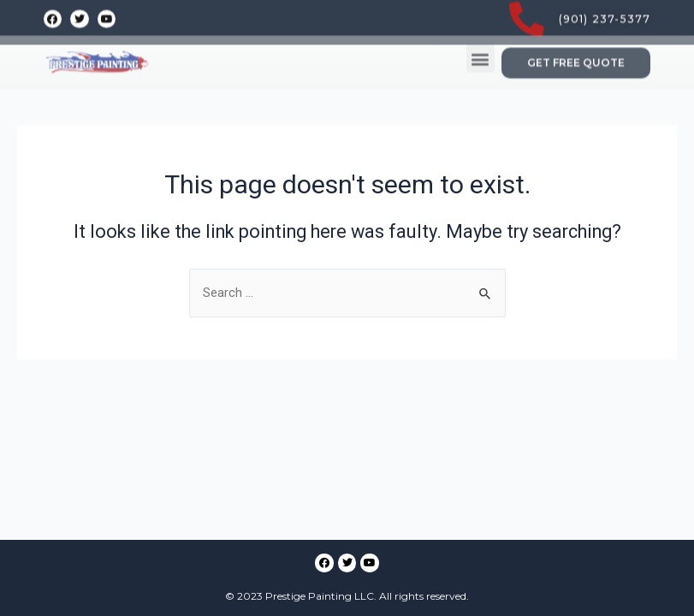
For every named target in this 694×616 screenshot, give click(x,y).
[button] (480, 39)
